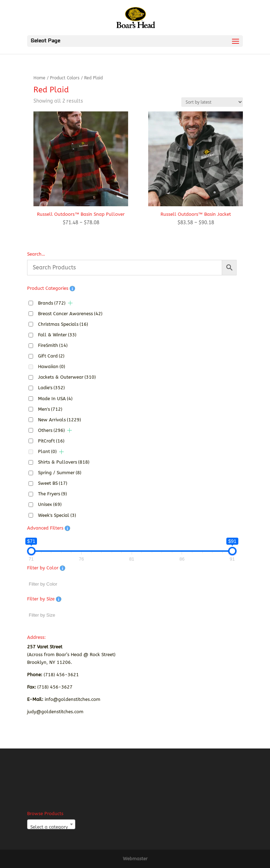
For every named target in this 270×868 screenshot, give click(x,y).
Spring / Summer (60, 473)
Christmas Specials (63, 324)
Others (51, 430)
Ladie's (51, 388)
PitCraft (51, 441)
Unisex (50, 504)
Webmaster (135, 859)
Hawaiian (52, 366)
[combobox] (51, 824)
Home (39, 78)
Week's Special (57, 515)
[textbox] (51, 827)
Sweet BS (53, 483)
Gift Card (51, 356)
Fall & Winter (57, 335)
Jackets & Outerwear (67, 377)
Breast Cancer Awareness (70, 314)
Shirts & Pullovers (64, 462)
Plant (47, 451)
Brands (52, 303)
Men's (50, 409)
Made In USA (55, 399)
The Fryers (52, 494)
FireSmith (53, 345)
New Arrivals (59, 420)
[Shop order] (212, 102)
